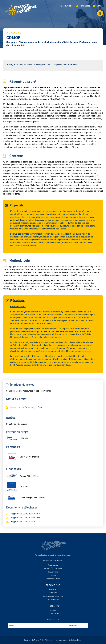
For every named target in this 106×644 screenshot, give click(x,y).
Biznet (80, 640)
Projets (53, 610)
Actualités (53, 593)
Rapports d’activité (53, 579)
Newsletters (53, 589)
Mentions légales (61, 640)
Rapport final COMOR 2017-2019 (23, 514)
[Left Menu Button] (100, 13)
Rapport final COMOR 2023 (20, 522)
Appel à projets (53, 614)
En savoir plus (53, 585)
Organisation (53, 565)
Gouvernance (53, 572)
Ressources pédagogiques (53, 596)
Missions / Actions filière (53, 568)
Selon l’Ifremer (17, 312)
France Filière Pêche (53, 561)
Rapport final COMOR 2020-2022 (23, 518)
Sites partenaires (53, 600)
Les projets (53, 606)
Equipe (53, 575)
